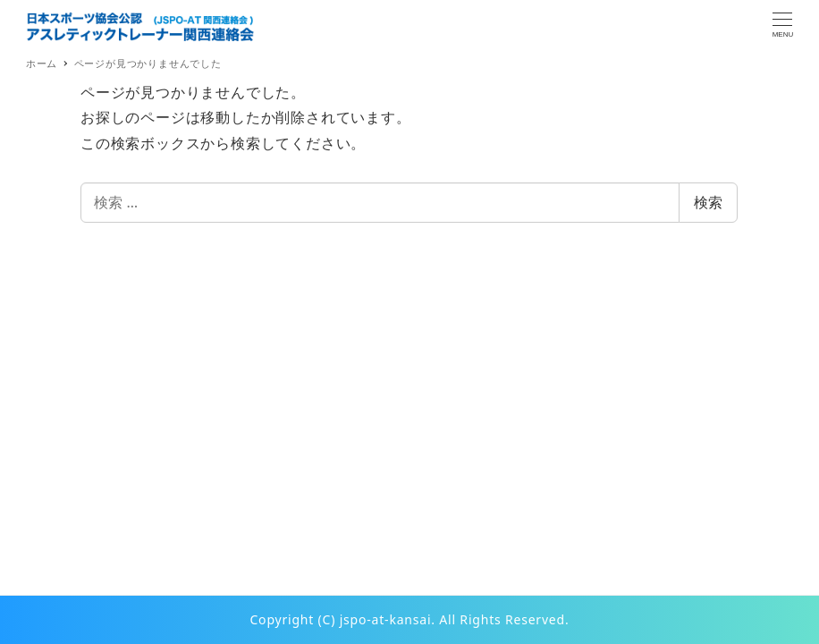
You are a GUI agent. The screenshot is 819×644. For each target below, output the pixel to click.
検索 (708, 202)
